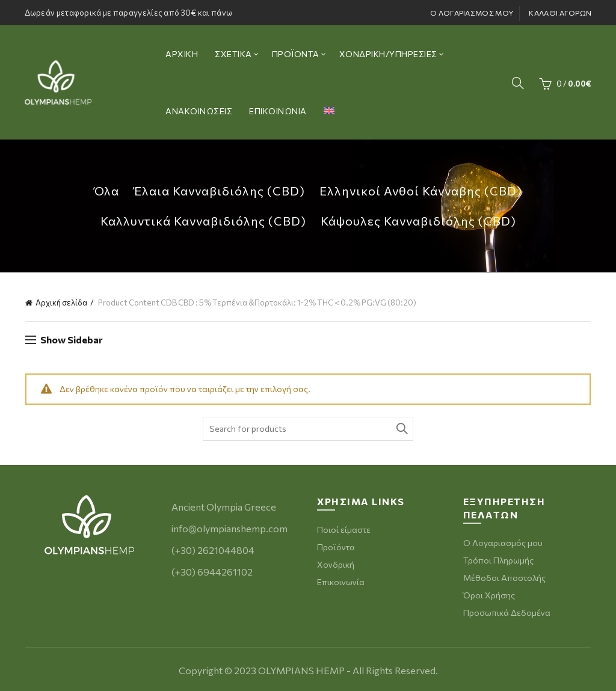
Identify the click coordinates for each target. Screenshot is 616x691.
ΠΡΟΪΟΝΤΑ (296, 54)
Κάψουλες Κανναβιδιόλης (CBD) (418, 221)
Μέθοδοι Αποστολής (504, 578)
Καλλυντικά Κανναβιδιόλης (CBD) (203, 221)
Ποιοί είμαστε (344, 530)
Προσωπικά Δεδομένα (507, 613)
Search (401, 429)
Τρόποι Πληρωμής (498, 560)
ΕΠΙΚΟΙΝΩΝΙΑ (278, 111)
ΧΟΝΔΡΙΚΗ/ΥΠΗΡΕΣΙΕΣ (388, 54)
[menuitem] (329, 111)
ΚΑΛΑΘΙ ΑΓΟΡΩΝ (560, 13)
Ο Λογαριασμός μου (503, 543)
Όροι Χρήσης (489, 595)
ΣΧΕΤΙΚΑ (233, 54)
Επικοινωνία (341, 582)
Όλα (106, 191)
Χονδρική (336, 564)
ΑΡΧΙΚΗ (182, 54)
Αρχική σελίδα (61, 303)
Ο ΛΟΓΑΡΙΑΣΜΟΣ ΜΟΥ (472, 13)
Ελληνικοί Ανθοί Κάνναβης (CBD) (421, 191)
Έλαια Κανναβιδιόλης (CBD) (219, 191)
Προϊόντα (336, 547)
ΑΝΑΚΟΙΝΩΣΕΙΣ (199, 111)
